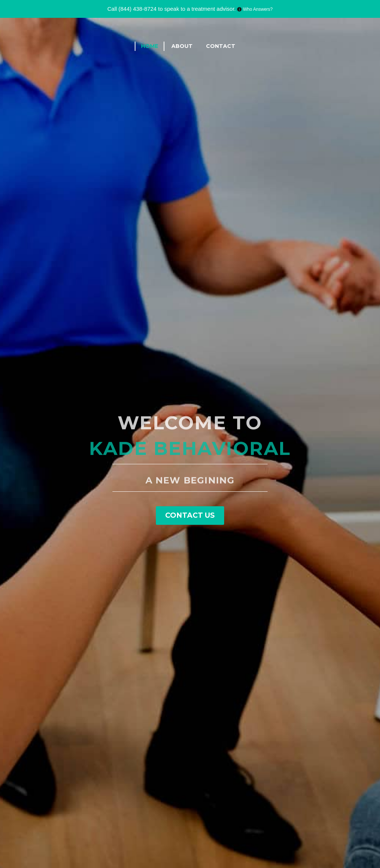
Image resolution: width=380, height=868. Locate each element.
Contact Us (190, 515)
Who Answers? (257, 9)
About (182, 46)
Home (150, 46)
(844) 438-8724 (137, 9)
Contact (221, 46)
